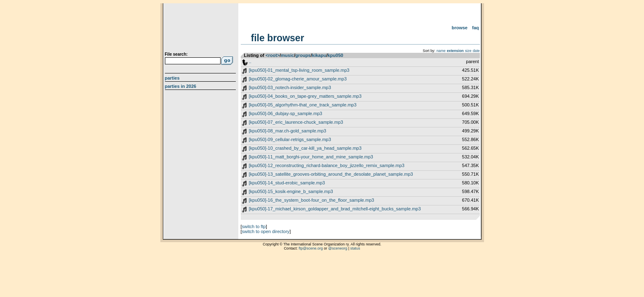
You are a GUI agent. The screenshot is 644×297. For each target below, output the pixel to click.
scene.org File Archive (201, 29)
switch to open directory (266, 231)
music (287, 55)
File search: (176, 54)
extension (455, 51)
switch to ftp (254, 226)
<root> (273, 55)
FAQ (476, 28)
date (476, 51)
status (355, 248)
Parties (172, 78)
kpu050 (335, 55)
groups (303, 55)
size (468, 51)
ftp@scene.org (311, 248)
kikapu (319, 55)
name (441, 51)
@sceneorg (338, 248)
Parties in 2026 (181, 86)
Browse (459, 28)
